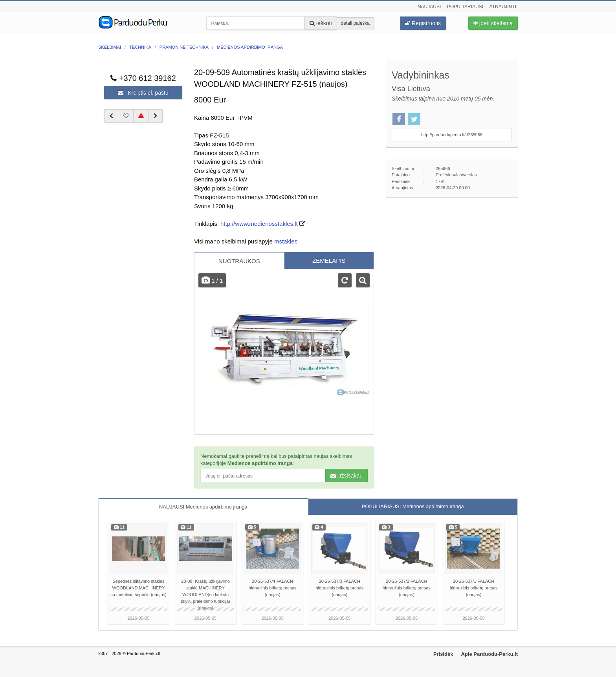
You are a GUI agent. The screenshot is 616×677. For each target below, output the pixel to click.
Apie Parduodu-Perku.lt (489, 654)
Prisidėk (443, 654)
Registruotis (423, 23)
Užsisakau (346, 476)
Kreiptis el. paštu (143, 93)
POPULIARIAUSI (413, 506)
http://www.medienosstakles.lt (259, 224)
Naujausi (429, 7)
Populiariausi (465, 7)
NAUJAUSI (203, 507)
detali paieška (355, 23)
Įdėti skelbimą (493, 23)
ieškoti (321, 23)
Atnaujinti (503, 7)
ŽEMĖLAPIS (329, 261)
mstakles (286, 241)
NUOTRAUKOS (239, 261)
